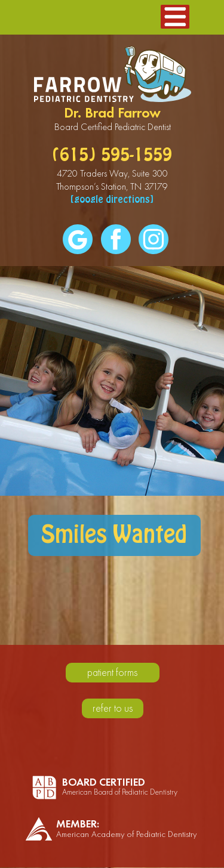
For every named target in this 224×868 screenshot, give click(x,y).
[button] (175, 17)
